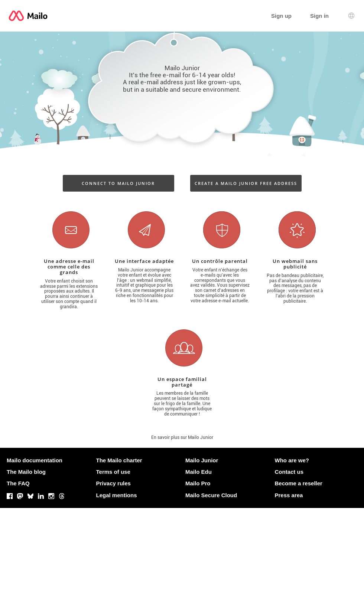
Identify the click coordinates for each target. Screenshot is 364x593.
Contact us (289, 472)
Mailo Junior (202, 460)
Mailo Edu (199, 472)
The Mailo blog (26, 472)
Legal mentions (117, 495)
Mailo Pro (198, 483)
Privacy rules (113, 483)
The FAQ (18, 483)
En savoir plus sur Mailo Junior (182, 437)
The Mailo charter (119, 460)
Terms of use (113, 472)
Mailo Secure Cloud (211, 495)
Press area (289, 495)
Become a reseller (299, 483)
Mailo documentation (35, 460)
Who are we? (292, 460)
